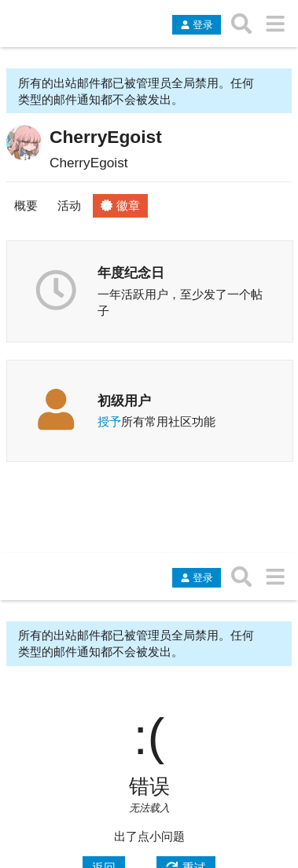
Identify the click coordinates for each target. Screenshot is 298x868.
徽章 (120, 205)
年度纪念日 (131, 273)
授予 (109, 421)
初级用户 (124, 401)
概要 (26, 205)
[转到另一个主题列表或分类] (275, 24)
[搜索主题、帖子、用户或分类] (242, 24)
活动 (69, 205)
